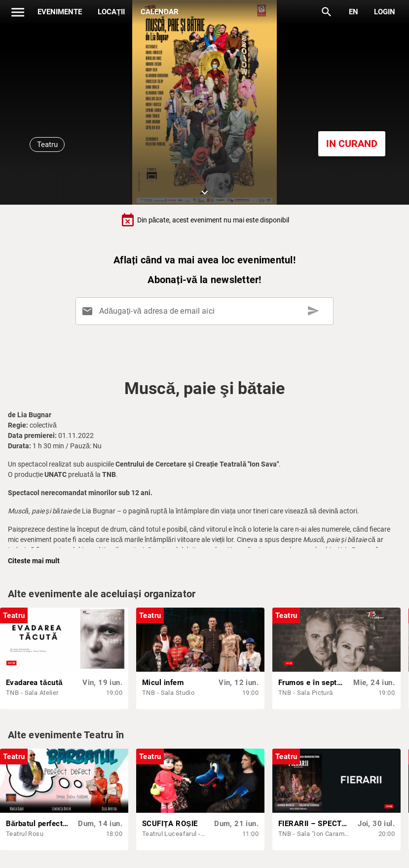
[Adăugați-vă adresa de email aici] (207, 311)
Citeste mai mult (34, 561)
